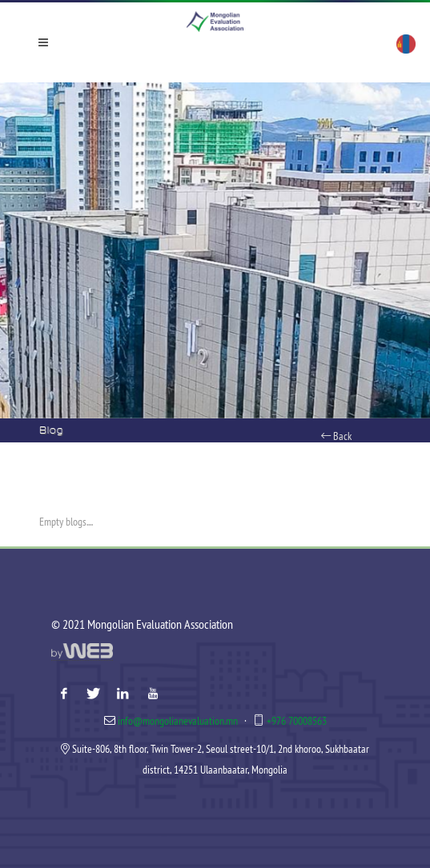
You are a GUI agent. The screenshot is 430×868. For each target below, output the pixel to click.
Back (336, 436)
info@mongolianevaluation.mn (178, 721)
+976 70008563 (297, 721)
